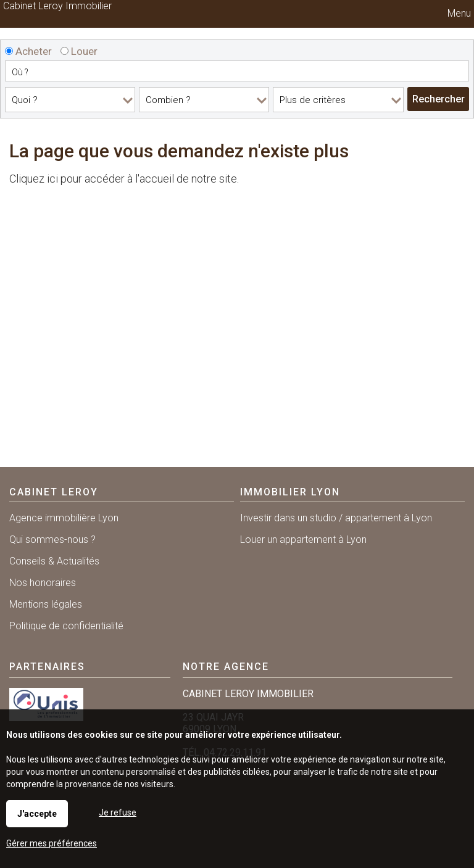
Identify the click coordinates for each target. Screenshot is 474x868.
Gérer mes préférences (52, 843)
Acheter (28, 51)
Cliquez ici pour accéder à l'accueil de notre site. (124, 179)
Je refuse (118, 812)
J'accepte (37, 814)
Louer (79, 51)
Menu (458, 13)
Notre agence (226, 667)
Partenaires (47, 667)
